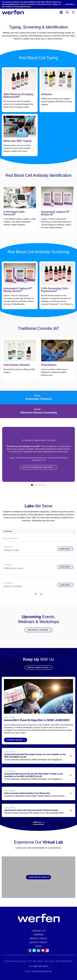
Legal (38, 946)
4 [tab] (40, 485)
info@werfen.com (42, 971)
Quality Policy (38, 942)
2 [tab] (35, 485)
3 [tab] (37, 485)
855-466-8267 (41, 966)
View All (37, 818)
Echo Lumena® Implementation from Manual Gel (27, 789)
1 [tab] (32, 485)
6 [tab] (45, 485)
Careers (38, 935)
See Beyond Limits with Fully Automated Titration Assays (31, 806)
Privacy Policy (38, 939)
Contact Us (38, 931)
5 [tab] (42, 485)
